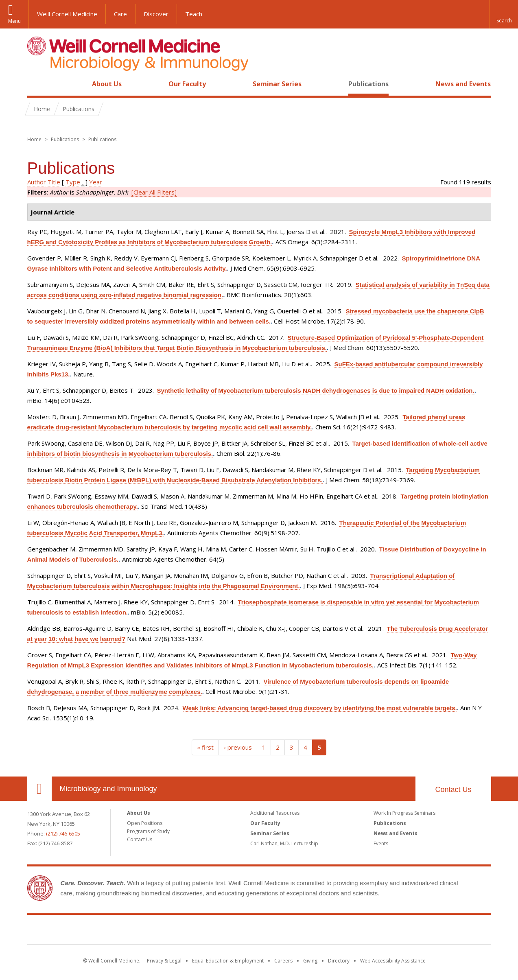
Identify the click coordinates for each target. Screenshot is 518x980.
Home (36, 84)
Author (37, 182)
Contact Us (453, 790)
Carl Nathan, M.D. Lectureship (284, 843)
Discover (156, 14)
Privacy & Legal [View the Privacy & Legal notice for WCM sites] (164, 961)
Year (96, 182)
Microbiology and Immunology (108, 789)
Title (54, 182)
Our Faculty (187, 84)
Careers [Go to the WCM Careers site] (283, 961)
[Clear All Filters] (154, 192)
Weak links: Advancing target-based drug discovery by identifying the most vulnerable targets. (320, 708)
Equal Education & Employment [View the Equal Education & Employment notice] (228, 961)
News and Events (463, 84)
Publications (368, 84)
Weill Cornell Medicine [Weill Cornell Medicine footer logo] (259, 931)
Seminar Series (277, 84)
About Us (107, 84)
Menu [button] (14, 21)
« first (205, 747)
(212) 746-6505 (63, 833)
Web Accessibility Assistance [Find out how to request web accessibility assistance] (393, 961)
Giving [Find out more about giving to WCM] (310, 961)
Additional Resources (275, 813)
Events (381, 843)
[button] (504, 14)
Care (120, 14)
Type (73, 182)
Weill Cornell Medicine (67, 14)
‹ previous (238, 747)
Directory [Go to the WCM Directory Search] (339, 961)
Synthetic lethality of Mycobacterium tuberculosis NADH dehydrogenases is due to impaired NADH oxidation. (316, 390)
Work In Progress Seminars (404, 813)
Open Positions (145, 823)
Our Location (39, 789)
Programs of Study (148, 831)
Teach (194, 14)
